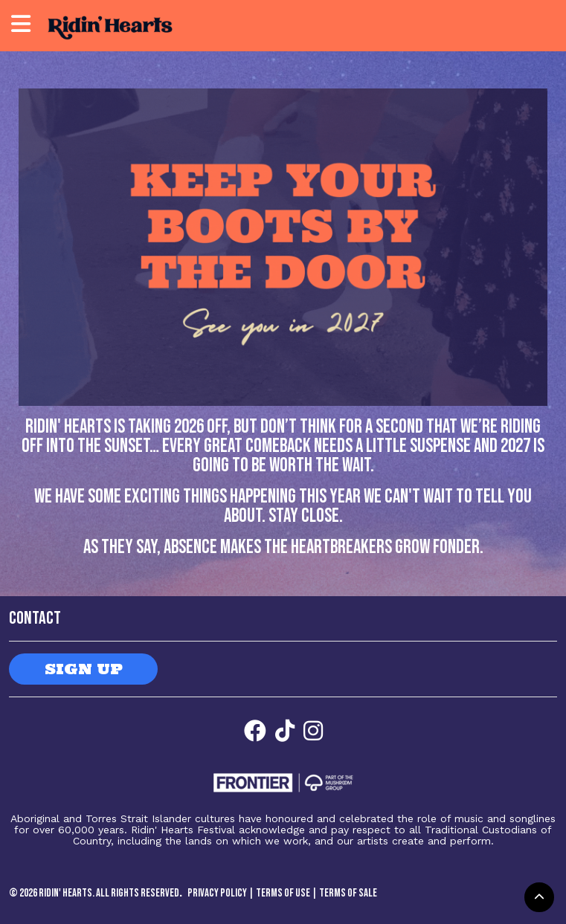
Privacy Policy (217, 893)
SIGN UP (84, 669)
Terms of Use (283, 893)
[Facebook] (255, 731)
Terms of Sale (348, 893)
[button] (539, 897)
